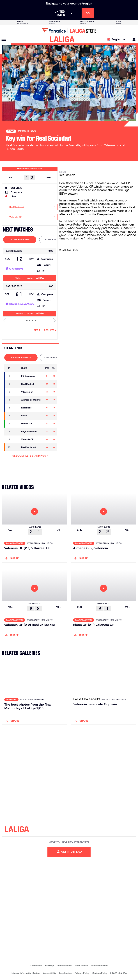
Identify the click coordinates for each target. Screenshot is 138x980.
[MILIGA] (133, 39)
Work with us (82, 965)
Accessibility (50, 973)
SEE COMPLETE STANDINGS (30, 456)
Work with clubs (100, 965)
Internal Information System (26, 973)
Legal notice (65, 973)
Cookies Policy (100, 973)
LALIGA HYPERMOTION (56, 240)
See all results (45, 330)
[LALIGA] (62, 39)
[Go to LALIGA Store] (69, 30)
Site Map (49, 965)
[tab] (20, 240)
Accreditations (64, 965)
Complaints (36, 965)
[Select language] (117, 39)
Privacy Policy (82, 973)
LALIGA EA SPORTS (20, 240)
